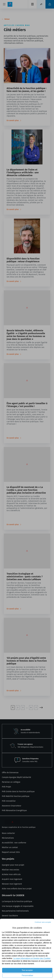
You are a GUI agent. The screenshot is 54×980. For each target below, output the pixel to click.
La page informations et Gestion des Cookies (32, 958)
